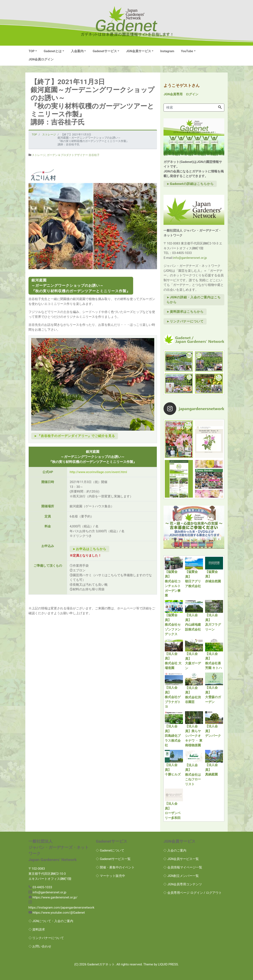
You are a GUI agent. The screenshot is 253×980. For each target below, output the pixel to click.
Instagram (167, 51)
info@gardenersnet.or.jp (190, 258)
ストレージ (39, 155)
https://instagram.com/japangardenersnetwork (62, 908)
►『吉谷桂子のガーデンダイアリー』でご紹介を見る (75, 436)
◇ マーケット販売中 (110, 876)
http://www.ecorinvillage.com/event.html (98, 472)
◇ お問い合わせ (40, 946)
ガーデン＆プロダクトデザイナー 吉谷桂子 (73, 155)
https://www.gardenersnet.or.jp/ (55, 897)
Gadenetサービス (105, 51)
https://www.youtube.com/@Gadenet (59, 913)
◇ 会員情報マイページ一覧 (183, 867)
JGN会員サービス (138, 51)
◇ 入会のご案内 (175, 850)
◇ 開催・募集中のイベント (115, 867)
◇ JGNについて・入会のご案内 (51, 921)
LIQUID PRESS (168, 964)
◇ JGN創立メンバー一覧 (181, 876)
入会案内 (77, 51)
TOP (32, 51)
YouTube (187, 51)
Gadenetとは (53, 51)
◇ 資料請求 (37, 929)
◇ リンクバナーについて (46, 938)
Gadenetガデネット (101, 964)
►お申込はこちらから (89, 549)
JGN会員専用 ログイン (181, 94)
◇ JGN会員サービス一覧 (181, 859)
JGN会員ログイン (41, 59)
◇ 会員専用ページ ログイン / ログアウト (192, 893)
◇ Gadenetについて (110, 850)
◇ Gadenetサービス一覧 (113, 859)
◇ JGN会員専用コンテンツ (183, 884)
